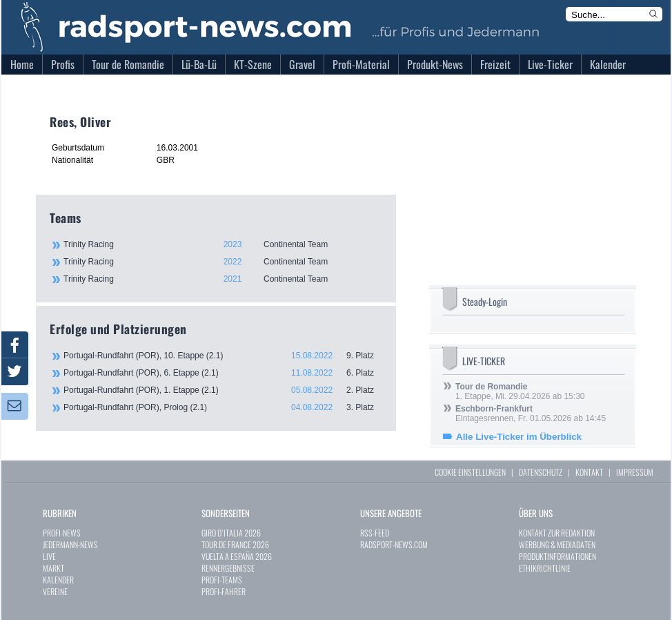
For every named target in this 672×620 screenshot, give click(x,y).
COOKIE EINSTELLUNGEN (470, 472)
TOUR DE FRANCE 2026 (235, 544)
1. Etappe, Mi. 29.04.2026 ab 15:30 (520, 391)
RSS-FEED (375, 533)
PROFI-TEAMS (222, 580)
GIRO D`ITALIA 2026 (231, 533)
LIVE (49, 556)
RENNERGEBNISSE (228, 568)
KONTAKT (589, 472)
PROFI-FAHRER (224, 591)
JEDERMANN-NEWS (70, 544)
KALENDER (58, 580)
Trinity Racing (222, 244)
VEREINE (55, 591)
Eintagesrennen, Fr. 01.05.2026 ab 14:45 (531, 414)
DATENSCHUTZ (541, 472)
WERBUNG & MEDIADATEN (557, 544)
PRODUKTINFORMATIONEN (557, 556)
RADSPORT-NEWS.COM (394, 544)
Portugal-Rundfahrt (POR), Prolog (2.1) (223, 407)
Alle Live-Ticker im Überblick (519, 437)
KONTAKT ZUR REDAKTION (557, 533)
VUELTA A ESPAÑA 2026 (237, 556)
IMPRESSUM (635, 472)
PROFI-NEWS (62, 533)
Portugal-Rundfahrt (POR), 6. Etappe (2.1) (223, 373)
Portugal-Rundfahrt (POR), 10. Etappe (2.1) (223, 356)
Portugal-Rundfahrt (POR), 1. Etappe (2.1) (223, 390)
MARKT (53, 568)
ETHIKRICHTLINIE (545, 568)
